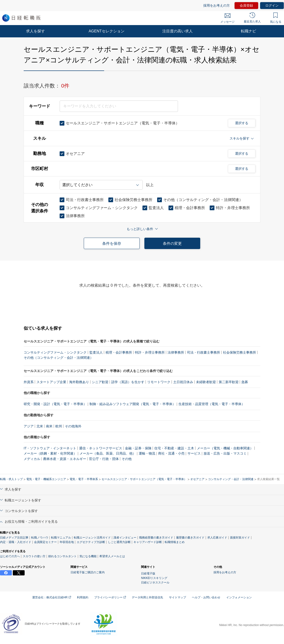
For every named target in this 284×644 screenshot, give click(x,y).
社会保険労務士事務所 (240, 352)
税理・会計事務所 (119, 352)
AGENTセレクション (106, 31)
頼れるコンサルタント (62, 556)
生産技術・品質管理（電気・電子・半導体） (212, 404)
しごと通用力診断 (119, 542)
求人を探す (35, 31)
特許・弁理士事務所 (150, 352)
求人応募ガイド (217, 538)
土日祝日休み (183, 382)
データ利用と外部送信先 (147, 597)
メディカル (32, 459)
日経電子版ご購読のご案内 (88, 572)
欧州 (59, 426)
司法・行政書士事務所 (204, 352)
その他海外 (73, 426)
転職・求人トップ (11, 479)
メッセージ (227, 18)
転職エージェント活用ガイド (92, 538)
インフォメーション (239, 597)
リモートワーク (159, 382)
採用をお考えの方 (217, 5)
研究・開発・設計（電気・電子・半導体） (55, 404)
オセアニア (197, 479)
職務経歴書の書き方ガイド (156, 538)
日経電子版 (148, 574)
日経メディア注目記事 (14, 538)
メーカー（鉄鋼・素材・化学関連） (50, 453)
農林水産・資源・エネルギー (65, 459)
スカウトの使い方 (34, 556)
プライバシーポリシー (110, 597)
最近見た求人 (252, 18)
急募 (245, 382)
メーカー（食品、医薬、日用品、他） (108, 453)
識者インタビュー (125, 538)
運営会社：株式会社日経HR (52, 597)
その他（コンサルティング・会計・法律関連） (58, 358)
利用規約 (83, 597)
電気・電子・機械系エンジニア (46, 479)
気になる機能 (88, 556)
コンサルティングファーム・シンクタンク (55, 352)
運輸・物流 (147, 453)
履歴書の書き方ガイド (190, 538)
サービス (194, 453)
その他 (127, 459)
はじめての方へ (10, 556)
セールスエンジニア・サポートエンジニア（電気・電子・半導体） (144, 479)
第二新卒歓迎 (229, 382)
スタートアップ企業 (51, 382)
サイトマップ (177, 597)
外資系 (29, 382)
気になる (276, 18)
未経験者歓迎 (206, 382)
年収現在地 (67, 542)
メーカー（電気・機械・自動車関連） (225, 448)
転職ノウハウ (40, 538)
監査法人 (96, 352)
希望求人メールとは (112, 556)
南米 (49, 426)
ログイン (272, 5)
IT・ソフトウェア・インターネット (50, 448)
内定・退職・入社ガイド (16, 542)
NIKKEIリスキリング (154, 578)
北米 (40, 426)
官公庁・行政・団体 (104, 459)
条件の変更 (172, 243)
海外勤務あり (79, 382)
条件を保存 (112, 243)
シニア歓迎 (100, 382)
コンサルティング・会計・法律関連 (231, 479)
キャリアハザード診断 (148, 542)
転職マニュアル (61, 538)
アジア (29, 426)
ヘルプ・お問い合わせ (206, 597)
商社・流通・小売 (171, 453)
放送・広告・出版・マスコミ (225, 453)
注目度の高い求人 (177, 31)
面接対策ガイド (240, 538)
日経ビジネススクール (155, 583)
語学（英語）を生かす (128, 382)
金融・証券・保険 (138, 448)
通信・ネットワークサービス (101, 448)
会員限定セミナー (45, 542)
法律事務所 (176, 352)
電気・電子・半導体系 (84, 479)
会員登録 (246, 5)
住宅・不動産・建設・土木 (174, 448)
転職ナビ (248, 31)
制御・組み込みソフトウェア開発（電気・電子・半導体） (133, 404)
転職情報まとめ (175, 542)
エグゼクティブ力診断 (91, 542)
